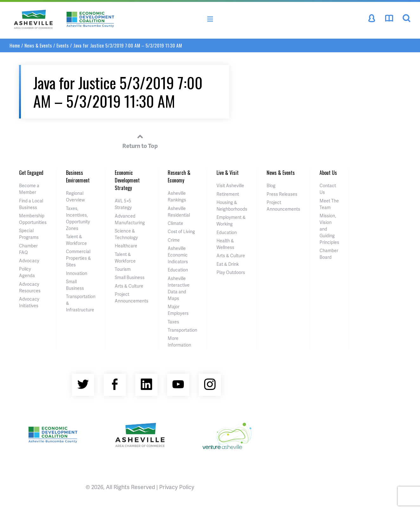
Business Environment (78, 176)
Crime (174, 240)
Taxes (173, 322)
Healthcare (126, 246)
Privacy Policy (177, 487)
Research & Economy (179, 176)
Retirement (228, 194)
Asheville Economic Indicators (178, 255)
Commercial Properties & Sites (78, 258)
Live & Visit (228, 173)
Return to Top (140, 140)
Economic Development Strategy (127, 180)
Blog (271, 185)
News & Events (38, 45)
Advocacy (29, 261)
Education (178, 270)
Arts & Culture (129, 286)
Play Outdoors (231, 272)
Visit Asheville (230, 185)
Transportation (182, 330)
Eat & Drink (228, 264)
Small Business (130, 277)
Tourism (123, 269)
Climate (175, 223)
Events (63, 45)
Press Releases (282, 194)
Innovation (77, 273)
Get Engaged (31, 173)
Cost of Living (181, 231)
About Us (328, 173)
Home (15, 45)
